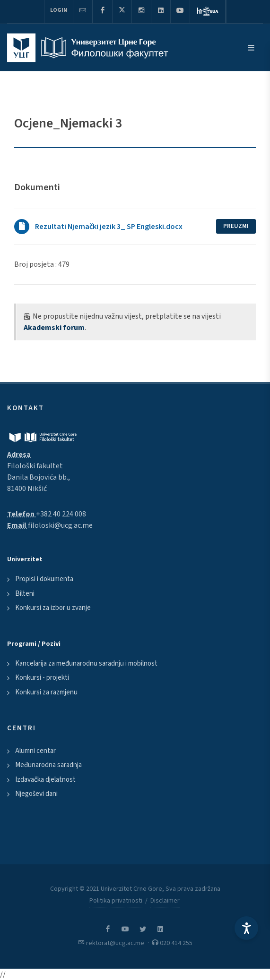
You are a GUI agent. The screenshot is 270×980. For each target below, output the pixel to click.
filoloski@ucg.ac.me (60, 525)
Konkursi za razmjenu (46, 692)
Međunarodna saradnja (48, 765)
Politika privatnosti (116, 901)
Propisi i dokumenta (44, 579)
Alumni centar (35, 751)
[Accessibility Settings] (246, 928)
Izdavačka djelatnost (45, 780)
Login (59, 10)
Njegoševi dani (36, 794)
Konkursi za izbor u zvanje (53, 608)
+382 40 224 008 (61, 514)
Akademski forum (54, 328)
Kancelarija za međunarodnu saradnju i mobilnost (86, 663)
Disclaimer (165, 901)
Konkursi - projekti (42, 678)
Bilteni (25, 594)
